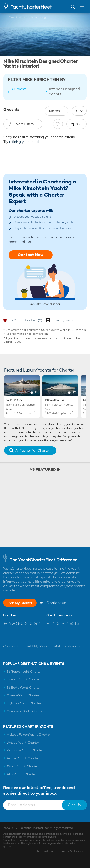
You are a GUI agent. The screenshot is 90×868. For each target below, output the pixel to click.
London (10, 615)
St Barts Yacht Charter (24, 687)
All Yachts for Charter (33, 450)
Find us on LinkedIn (38, 635)
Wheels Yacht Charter (23, 742)
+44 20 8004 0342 (21, 623)
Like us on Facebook (7, 635)
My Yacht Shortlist (25, 320)
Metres (54, 111)
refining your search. (25, 142)
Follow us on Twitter (17, 635)
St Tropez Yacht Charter (24, 671)
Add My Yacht (37, 646)
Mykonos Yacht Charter (24, 703)
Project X (54, 400)
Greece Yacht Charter (23, 695)
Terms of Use (45, 851)
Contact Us (12, 646)
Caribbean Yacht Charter (25, 711)
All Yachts (19, 89)
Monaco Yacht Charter (23, 679)
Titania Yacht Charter (22, 766)
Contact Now (31, 255)
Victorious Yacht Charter (25, 750)
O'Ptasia (14, 400)
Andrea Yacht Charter (23, 758)
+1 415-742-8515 (63, 623)
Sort (78, 124)
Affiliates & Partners (69, 646)
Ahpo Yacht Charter (21, 774)
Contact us (56, 603)
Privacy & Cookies (71, 851)
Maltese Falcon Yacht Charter (28, 735)
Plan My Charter (20, 603)
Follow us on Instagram (27, 635)
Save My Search (64, 320)
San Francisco (59, 615)
